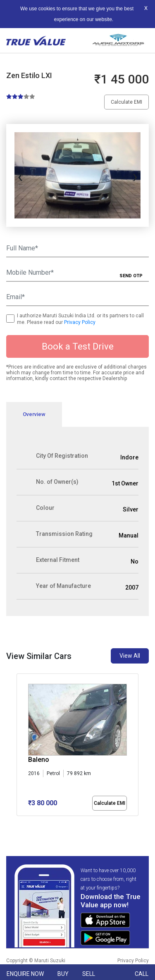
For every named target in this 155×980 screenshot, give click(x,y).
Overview (34, 414)
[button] (19, 823)
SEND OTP (131, 276)
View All (130, 656)
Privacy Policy (80, 322)
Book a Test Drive (78, 346)
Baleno (39, 760)
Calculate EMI (126, 102)
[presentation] (20, 176)
